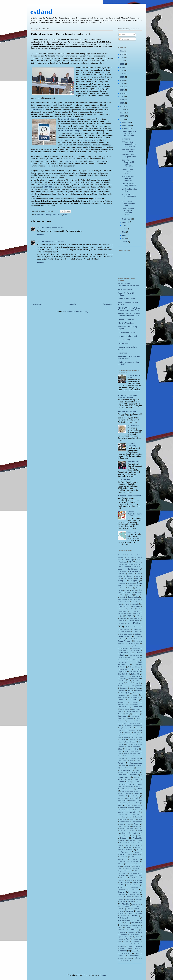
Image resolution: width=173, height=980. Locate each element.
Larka (137, 770)
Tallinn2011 (126, 904)
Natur (120, 805)
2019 (122, 74)
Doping (120, 604)
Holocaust (130, 721)
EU (129, 683)
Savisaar (124, 857)
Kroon (132, 761)
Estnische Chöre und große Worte (129, 156)
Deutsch (122, 597)
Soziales (120, 887)
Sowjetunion (134, 885)
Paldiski (136, 824)
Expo (132, 688)
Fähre (138, 688)
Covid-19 (128, 592)
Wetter (122, 948)
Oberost (138, 808)
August (125, 222)
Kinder (128, 749)
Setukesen (128, 866)
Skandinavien (135, 873)
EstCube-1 (121, 624)
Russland (125, 852)
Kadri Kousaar (130, 742)
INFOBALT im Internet (126, 319)
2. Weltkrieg (122, 562)
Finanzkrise (139, 691)
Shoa (119, 869)
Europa (121, 686)
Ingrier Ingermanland (126, 728)
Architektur (134, 571)
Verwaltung (131, 932)
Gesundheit (125, 709)
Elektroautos (122, 613)
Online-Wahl (122, 814)
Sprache (121, 892)
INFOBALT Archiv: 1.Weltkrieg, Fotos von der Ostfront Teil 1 (129, 309)
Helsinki (131, 719)
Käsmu (129, 747)
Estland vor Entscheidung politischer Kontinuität (127, 397)
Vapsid (137, 927)
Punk (123, 841)
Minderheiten (122, 796)
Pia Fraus (139, 829)
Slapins (140, 876)
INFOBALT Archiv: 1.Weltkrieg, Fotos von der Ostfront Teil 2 (129, 315)
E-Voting (48, 215)
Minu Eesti (136, 796)
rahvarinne (130, 841)
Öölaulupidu (136, 815)
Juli (124, 225)
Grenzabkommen (133, 712)
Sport (134, 890)
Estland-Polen (122, 662)
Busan (138, 588)
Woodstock (121, 958)
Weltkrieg (121, 946)
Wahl (65, 215)
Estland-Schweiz (135, 667)
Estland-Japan (135, 651)
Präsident (124, 838)
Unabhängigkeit (123, 918)
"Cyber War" (122, 555)
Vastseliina (121, 930)
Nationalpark (126, 803)
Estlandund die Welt (135, 676)
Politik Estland (57, 215)
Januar (125, 242)
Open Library (122, 817)
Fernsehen (121, 691)
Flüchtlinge (121, 695)
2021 (122, 67)
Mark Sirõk (121, 789)
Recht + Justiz (135, 843)
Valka (128, 927)
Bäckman (130, 574)
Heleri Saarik (122, 719)
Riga (127, 845)
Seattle (138, 864)
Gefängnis (135, 702)
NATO (137, 803)
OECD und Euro (124, 480)
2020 (122, 70)
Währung (137, 939)
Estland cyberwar (132, 627)
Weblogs (136, 941)
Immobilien (128, 726)
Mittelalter (121, 798)
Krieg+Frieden (134, 758)
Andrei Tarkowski (123, 564)
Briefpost (131, 583)
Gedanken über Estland (126, 299)
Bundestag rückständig (132, 445)
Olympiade (133, 812)
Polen (134, 831)
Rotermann (129, 848)
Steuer (137, 897)
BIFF (138, 578)
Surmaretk (139, 899)
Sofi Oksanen (135, 878)
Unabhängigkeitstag (124, 920)
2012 (122, 97)
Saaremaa (121, 854)
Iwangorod (132, 730)
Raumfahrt (123, 843)
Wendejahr (130, 946)
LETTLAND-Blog (124, 340)
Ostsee (140, 819)
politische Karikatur (123, 836)
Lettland (137, 777)
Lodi (129, 782)
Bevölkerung (129, 578)
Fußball (133, 700)
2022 (122, 64)
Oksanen (137, 810)
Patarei (134, 826)
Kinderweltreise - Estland (127, 332)
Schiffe (135, 859)
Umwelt (134, 916)
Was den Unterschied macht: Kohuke (135, 514)
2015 (122, 87)
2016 (122, 83)
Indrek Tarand (138, 726)
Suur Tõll (123, 902)
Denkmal (130, 595)
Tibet (128, 909)
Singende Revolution (125, 871)
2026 (122, 51)
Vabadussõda (136, 925)
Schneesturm (122, 862)
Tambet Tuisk (136, 904)
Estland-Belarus (137, 629)
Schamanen (135, 857)
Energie (128, 616)
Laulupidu (134, 773)
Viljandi (140, 932)
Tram (139, 911)
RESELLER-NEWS (38, 110)
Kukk (138, 761)
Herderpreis (121, 721)
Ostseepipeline (125, 822)
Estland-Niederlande (124, 658)
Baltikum (120, 576)
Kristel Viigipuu (122, 761)
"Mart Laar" (131, 557)
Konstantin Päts (135, 754)
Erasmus (123, 618)
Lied (128, 779)
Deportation (139, 595)
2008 (122, 110)
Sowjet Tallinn (125, 883)
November (126, 126)
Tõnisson (120, 911)
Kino (136, 749)
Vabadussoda (124, 925)
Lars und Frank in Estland (127, 336)
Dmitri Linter (136, 602)
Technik (137, 906)
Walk (127, 941)
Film (129, 690)
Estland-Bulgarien (125, 632)
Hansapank (136, 714)
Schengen (121, 859)
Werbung (139, 946)
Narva (140, 801)
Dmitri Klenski (125, 602)
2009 (122, 106)
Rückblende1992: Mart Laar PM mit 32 (129, 196)
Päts (141, 826)
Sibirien (127, 869)
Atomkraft (121, 574)
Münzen (129, 798)
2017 (122, 80)
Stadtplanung (134, 894)
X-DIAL (103, 161)
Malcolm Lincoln (134, 462)
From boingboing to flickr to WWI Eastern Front (129, 134)
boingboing (126, 139)
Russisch (139, 850)
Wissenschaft (126, 953)
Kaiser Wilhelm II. (132, 744)
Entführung (139, 616)
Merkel (120, 794)
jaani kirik (128, 733)
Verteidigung (121, 932)
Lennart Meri (123, 777)
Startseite (73, 304)
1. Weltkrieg (128, 560)
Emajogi (120, 616)
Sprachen (135, 892)
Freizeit (120, 700)
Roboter (120, 848)
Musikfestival (122, 801)
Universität (139, 920)
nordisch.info (122, 353)
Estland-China (138, 632)
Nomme (129, 805)
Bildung (120, 581)
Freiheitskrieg (135, 698)
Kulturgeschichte (136, 763)
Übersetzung (138, 913)
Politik (140, 831)
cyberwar (139, 592)
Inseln (138, 728)
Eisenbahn (135, 611)
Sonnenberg (121, 880)
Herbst (138, 719)
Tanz (119, 906)
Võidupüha (129, 937)
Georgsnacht (134, 704)
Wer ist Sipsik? (133, 426)
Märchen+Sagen (128, 787)
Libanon (120, 779)
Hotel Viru (123, 723)
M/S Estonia (122, 784)
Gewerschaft (136, 709)
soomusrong (138, 880)
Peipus (122, 829)
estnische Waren (134, 679)
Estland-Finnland (124, 641)
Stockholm (121, 899)
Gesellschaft (138, 707)
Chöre (134, 590)
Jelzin (119, 737)
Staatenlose (121, 894)
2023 (122, 61)
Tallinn (139, 901)
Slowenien (123, 878)
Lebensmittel (122, 775)
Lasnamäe (121, 773)
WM (137, 953)
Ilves (119, 726)
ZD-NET (76, 161)
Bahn (138, 574)
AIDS (131, 562)
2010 (122, 103)
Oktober (125, 129)
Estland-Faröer (134, 639)
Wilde (129, 948)
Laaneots (139, 768)
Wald (119, 941)
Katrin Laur (137, 747)
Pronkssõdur (137, 838)
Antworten (40, 234)
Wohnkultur (121, 956)
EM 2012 (137, 613)
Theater (120, 909)
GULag (127, 714)
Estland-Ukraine (123, 674)
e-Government (123, 606)
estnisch (123, 679)
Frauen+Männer (122, 698)
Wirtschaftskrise (137, 951)
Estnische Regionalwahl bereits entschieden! (128, 163)
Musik (136, 798)
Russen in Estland (125, 850)
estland (41, 11)
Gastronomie (121, 702)
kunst (123, 766)
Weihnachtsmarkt (134, 944)
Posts (122, 35)
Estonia (120, 683)
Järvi (138, 735)
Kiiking (120, 749)
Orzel (130, 817)
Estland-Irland (124, 648)
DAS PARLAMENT (87, 140)
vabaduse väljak (137, 923)
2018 (122, 77)
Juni (124, 229)
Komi (126, 754)
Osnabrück (138, 817)
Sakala (129, 854)
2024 (122, 57)
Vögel (119, 937)
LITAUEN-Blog (123, 343)
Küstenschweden (128, 768)
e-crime (127, 604)
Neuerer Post (38, 304)
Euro (137, 683)
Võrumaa (120, 939)
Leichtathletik (134, 775)
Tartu (127, 906)
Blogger (134, 581)
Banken (129, 576)
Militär (137, 794)
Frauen (134, 695)
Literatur (121, 782)
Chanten (120, 590)
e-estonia (40, 215)
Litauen (137, 779)
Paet (122, 824)
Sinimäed (137, 871)
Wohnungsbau (134, 956)
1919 (138, 560)
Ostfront (132, 819)
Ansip (119, 567)
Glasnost (120, 712)
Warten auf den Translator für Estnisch (128, 171)
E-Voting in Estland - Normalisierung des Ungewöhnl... (129, 144)
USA (127, 923)
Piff (121, 831)
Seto (119, 866)
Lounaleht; (137, 782)
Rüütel (137, 852)
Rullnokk (137, 848)
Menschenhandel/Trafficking (131, 791)
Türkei (130, 913)
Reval (119, 845)
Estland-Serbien (122, 669)
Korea (120, 756)
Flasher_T (136, 693)
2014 (122, 90)
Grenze (120, 714)
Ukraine (124, 916)
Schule (120, 864)
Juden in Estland (137, 737)
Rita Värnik (136, 845)
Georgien (121, 704)
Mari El (138, 787)
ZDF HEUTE (67, 161)
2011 (122, 100)
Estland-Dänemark (126, 634)
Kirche (120, 751)
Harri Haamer (135, 716)
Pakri (129, 824)
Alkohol (138, 562)
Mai (124, 232)
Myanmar (132, 801)
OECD (120, 810)
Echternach (121, 609)
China (127, 590)
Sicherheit (136, 869)
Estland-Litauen (134, 655)
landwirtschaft (126, 770)
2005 (122, 119)
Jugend (123, 740)
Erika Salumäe (135, 618)
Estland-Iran (139, 646)
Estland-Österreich (133, 660)
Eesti (132, 609)
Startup (120, 897)
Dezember (126, 122)
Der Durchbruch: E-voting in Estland (129, 185)
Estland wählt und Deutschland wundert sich (61, 34)
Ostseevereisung (137, 822)
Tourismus (129, 911)
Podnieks (127, 831)
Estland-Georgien (133, 644)
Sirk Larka (121, 873)
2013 (122, 93)
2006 (122, 116)
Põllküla (140, 836)
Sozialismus (134, 887)
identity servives (135, 723)
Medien (139, 789)
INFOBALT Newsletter (126, 323)
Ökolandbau (128, 810)
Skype (131, 876)
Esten (129, 624)
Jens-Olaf (40, 228)
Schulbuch (135, 862)
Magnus (132, 784)
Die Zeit (133, 600)
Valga (119, 927)
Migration (128, 794)
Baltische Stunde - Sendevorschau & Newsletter (128, 285)
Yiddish (129, 958)
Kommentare (125, 39)
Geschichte (122, 707)
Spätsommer (121, 890)
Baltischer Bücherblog (126, 289)
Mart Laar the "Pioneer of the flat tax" (128, 204)
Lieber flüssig (133, 532)
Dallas (123, 595)
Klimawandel (136, 751)
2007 (122, 113)
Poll (133, 836)
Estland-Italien (122, 651)
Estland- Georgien (123, 629)
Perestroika (130, 829)
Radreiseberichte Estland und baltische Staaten (129, 357)
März (124, 238)
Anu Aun (137, 567)
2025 (122, 54)
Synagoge (131, 902)
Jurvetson (132, 740)
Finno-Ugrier (125, 693)
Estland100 (121, 676)
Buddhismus (121, 588)
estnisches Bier (123, 681)
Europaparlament (136, 686)
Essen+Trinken (134, 621)
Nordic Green (138, 805)
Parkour (120, 826)
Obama (131, 808)
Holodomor (139, 721)
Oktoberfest (121, 812)
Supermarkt (130, 899)
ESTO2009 (136, 681)
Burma (130, 588)
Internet (120, 730)
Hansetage (122, 716)
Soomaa (130, 880)
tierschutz (137, 909)
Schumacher (129, 864)
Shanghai (137, 866)
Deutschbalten (133, 597)
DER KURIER (47, 187)
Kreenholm (121, 758)
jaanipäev (137, 733)
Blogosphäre (121, 583)
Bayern (138, 576)
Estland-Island (135, 648)
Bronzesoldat (133, 585)
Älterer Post (107, 304)
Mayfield (131, 789)
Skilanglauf (121, 876)
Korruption (128, 756)
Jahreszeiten (128, 735)
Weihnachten (121, 944)
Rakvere (139, 841)
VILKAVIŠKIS (135, 934)
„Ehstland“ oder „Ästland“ (127, 412)
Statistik (128, 897)
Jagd (119, 735)
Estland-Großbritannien (125, 646)
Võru (138, 937)
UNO (121, 923)
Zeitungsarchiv (124, 960)
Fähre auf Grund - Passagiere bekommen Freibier (128, 212)
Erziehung (121, 621)
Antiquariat (128, 567)
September (126, 219)
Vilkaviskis (124, 934)
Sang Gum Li (138, 854)
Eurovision (124, 688)
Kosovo (137, 756)
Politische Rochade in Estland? (129, 496)
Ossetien (123, 819)
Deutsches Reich (123, 600)
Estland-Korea (123, 653)
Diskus (140, 600)
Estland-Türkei (134, 672)
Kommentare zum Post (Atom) (77, 312)
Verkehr (134, 930)
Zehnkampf (138, 958)
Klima (127, 751)
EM (130, 613)
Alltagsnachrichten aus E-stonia (129, 150)
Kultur (120, 763)
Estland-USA (135, 674)
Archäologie (122, 571)
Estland (138, 623)
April (124, 235)
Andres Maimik (135, 564)
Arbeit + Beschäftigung (128, 569)
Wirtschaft (122, 951)
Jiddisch (126, 737)
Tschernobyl (121, 913)
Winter (136, 948)
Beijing (120, 578)
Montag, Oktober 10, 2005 (55, 228)
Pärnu (127, 826)
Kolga (119, 754)
